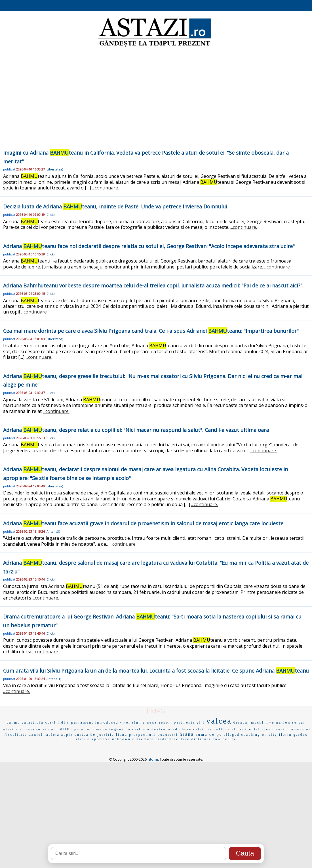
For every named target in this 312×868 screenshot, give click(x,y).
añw (217, 739)
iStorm (153, 759)
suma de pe (209, 734)
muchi (257, 722)
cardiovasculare (173, 739)
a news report (158, 722)
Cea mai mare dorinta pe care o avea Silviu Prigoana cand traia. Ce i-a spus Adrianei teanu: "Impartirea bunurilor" (151, 331)
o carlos (137, 729)
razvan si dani (42, 729)
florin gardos (293, 735)
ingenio (118, 729)
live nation (278, 722)
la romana (97, 729)
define (230, 739)
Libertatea (54, 169)
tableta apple (59, 735)
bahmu (13, 722)
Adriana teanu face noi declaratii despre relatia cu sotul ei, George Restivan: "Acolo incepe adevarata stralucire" (149, 246)
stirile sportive (93, 739)
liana (122, 734)
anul (66, 729)
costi (51, 722)
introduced (107, 722)
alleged (232, 735)
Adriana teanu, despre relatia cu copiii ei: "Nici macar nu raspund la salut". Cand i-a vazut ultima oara (136, 430)
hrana (187, 734)
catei (199, 729)
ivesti (268, 729)
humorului (300, 729)
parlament (82, 722)
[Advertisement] (156, 93)
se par (299, 722)
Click (50, 215)
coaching (251, 735)
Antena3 (53, 531)
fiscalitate (16, 735)
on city (270, 735)
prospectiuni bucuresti (153, 735)
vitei (125, 722)
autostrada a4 (163, 729)
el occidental (246, 729)
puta (79, 729)
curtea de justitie (94, 734)
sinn (137, 722)
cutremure (143, 739)
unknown (121, 739)
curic (282, 729)
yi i (201, 722)
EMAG (156, 711)
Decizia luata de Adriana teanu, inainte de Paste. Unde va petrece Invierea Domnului (115, 206)
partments (184, 722)
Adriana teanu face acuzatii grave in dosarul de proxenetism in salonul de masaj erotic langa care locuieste (143, 523)
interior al (13, 729)
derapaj (241, 722)
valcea (219, 721)
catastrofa (33, 722)
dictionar (201, 739)
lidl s (64, 722)
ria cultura (218, 729)
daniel (36, 734)
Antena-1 (53, 679)
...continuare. (106, 188)
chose (185, 729)
